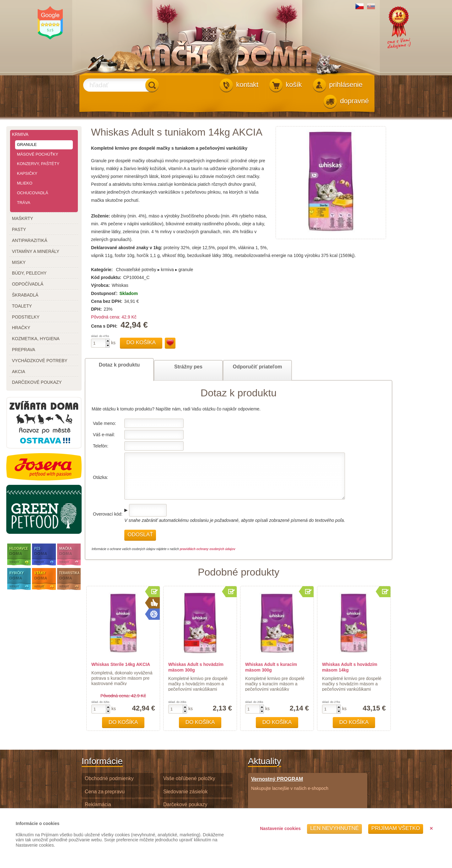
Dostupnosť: (104, 293)
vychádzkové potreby (40, 361)
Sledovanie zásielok (185, 792)
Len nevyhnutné (334, 828)
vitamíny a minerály (36, 251)
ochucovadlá (32, 193)
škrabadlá (25, 295)
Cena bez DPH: (107, 301)
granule (27, 145)
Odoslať (140, 535)
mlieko (25, 183)
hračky (21, 328)
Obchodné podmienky (109, 778)
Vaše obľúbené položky (189, 778)
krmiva (20, 134)
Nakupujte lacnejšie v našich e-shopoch (290, 783)
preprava (24, 350)
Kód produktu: (106, 277)
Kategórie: (102, 270)
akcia (19, 372)
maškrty (22, 218)
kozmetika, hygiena (36, 339)
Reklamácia (98, 804)
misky (19, 262)
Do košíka (141, 343)
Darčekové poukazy (185, 804)
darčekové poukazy (37, 382)
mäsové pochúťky (38, 154)
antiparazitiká (30, 240)
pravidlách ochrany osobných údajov (208, 549)
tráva (24, 203)
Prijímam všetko (396, 828)
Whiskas (120, 285)
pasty (19, 229)
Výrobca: (100, 285)
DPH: (96, 309)
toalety (22, 306)
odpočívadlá (28, 284)
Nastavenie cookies (280, 828)
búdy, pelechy (29, 273)
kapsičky (27, 173)
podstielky (26, 317)
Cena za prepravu (105, 792)
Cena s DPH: (105, 326)
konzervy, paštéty (38, 164)
